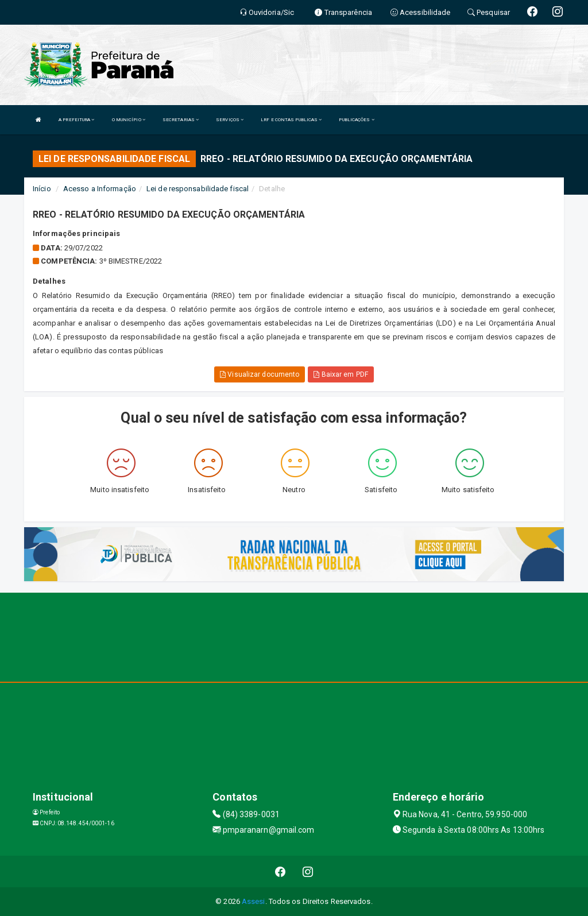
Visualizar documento (260, 374)
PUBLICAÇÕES (356, 120)
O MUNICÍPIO (129, 120)
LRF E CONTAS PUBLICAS (291, 120)
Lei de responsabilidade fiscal (198, 189)
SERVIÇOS (230, 120)
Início (42, 189)
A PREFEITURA (76, 120)
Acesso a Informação (100, 189)
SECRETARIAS (181, 120)
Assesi (254, 901)
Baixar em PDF (341, 374)
